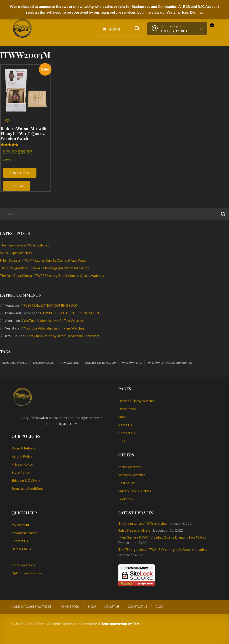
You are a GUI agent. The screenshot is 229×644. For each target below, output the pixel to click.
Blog (122, 441)
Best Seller (126, 483)
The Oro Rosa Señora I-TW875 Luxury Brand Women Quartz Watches (52, 276)
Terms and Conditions (27, 488)
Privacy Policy (22, 464)
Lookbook (126, 499)
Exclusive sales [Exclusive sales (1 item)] (43, 363)
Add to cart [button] (20, 173)
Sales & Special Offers (135, 491)
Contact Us (127, 433)
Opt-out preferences (27, 573)
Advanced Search (24, 533)
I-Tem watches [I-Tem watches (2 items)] (69, 363)
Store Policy (21, 472)
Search (223, 214)
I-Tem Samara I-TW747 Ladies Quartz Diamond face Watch (44, 260)
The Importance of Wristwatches (24, 245)
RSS (14, 557)
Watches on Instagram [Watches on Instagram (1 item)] (100, 363)
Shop (122, 417)
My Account (20, 525)
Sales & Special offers (16, 253)
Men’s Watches (129, 467)
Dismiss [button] (197, 12)
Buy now (17, 186)
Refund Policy (22, 456)
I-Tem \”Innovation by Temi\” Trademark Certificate (62, 336)
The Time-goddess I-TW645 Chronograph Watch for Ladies (44, 268)
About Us (125, 425)
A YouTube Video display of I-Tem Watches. (52, 321)
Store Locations (23, 565)
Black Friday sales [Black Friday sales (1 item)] (15, 363)
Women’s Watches (132, 475)
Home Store (127, 409)
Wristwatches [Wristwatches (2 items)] (132, 363)
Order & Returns (24, 448)
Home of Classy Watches (137, 401)
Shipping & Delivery (26, 480)
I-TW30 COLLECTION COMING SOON (49, 305)
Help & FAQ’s (21, 549)
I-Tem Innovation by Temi (120, 624)
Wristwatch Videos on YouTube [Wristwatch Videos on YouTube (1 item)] (170, 363)
